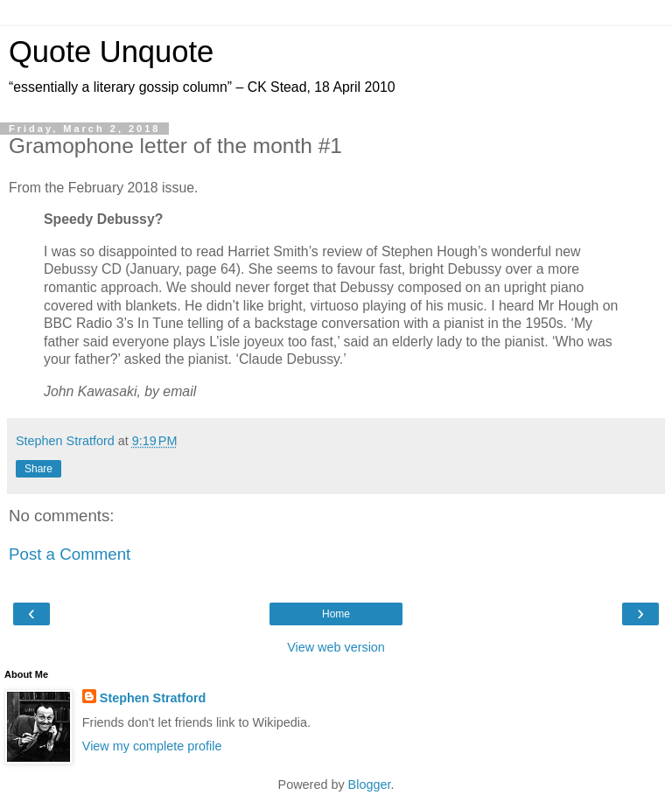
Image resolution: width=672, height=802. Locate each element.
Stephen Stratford (153, 698)
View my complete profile (152, 746)
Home (336, 614)
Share (38, 469)
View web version (336, 647)
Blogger (370, 785)
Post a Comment (70, 554)
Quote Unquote (111, 52)
